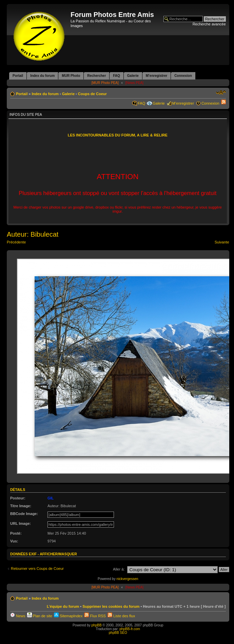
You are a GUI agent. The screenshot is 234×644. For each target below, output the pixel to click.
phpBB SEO (118, 633)
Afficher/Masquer (58, 554)
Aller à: (119, 569)
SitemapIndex (68, 616)
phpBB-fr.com (130, 629)
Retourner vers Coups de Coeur (37, 568)
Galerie (68, 94)
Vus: (14, 541)
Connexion (210, 103)
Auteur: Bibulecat (33, 234)
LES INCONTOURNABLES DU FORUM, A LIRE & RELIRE (118, 135)
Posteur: (18, 498)
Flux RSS (95, 616)
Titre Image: (21, 506)
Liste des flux (121, 616)
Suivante (222, 242)
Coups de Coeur (92, 94)
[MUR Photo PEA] (105, 83)
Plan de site (40, 616)
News (18, 616)
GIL (51, 498)
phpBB (97, 625)
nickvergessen (128, 579)
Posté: (16, 533)
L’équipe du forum (63, 606)
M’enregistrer (183, 103)
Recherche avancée (209, 24)
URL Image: (21, 523)
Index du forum (45, 94)
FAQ (141, 103)
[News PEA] (134, 83)
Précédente (16, 242)
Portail (22, 94)
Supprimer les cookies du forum (111, 606)
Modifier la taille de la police (221, 92)
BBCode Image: (24, 514)
